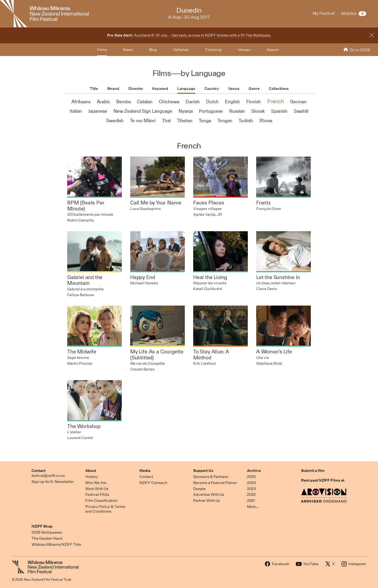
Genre (254, 89)
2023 (251, 489)
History (92, 477)
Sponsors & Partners (211, 477)
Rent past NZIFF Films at (323, 480)
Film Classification (101, 501)
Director (136, 89)
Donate (199, 489)
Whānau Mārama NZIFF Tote (56, 544)
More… (253, 507)
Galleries (181, 50)
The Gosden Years (47, 538)
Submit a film (313, 471)
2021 (251, 501)
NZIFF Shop (42, 526)
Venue (234, 89)
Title (94, 89)
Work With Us (97, 489)
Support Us (203, 471)
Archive (254, 471)
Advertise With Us (209, 494)
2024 (251, 483)
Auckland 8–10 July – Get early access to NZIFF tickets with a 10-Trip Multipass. (189, 35)
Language (186, 89)
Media (145, 471)
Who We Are (96, 483)
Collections (279, 89)
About (91, 471)
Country (212, 89)
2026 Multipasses (47, 532)
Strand (113, 89)
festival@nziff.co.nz (48, 476)
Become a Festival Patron (215, 483)
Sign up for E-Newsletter (52, 482)
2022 (251, 494)
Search (273, 50)
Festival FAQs (97, 494)
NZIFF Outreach (153, 483)
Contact (38, 471)
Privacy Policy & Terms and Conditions (105, 509)
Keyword (160, 89)
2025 (251, 477)
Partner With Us (207, 501)
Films (102, 50)
